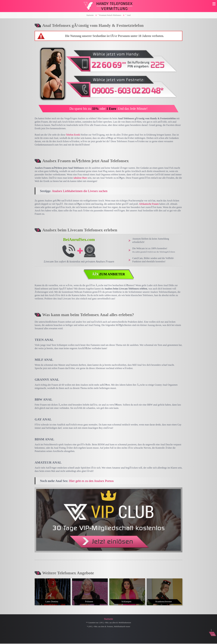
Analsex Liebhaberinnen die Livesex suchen (80, 191)
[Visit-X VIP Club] (108, 520)
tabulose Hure (80, 178)
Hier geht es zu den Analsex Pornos (91, 481)
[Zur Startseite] (108, 6)
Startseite (90, 15)
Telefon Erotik (73, 135)
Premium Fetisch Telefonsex (110, 15)
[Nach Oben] (212, 629)
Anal (129, 15)
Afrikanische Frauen (149, 204)
